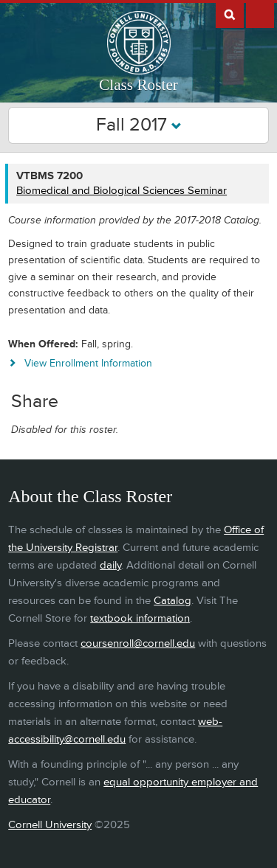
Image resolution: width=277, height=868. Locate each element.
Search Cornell (230, 14)
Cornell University (50, 825)
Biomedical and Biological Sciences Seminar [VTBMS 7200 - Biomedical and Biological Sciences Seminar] (122, 191)
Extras (260, 14)
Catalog (172, 601)
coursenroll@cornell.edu (138, 643)
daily (110, 565)
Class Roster (138, 85)
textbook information (140, 618)
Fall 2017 (139, 125)
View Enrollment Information (88, 363)
